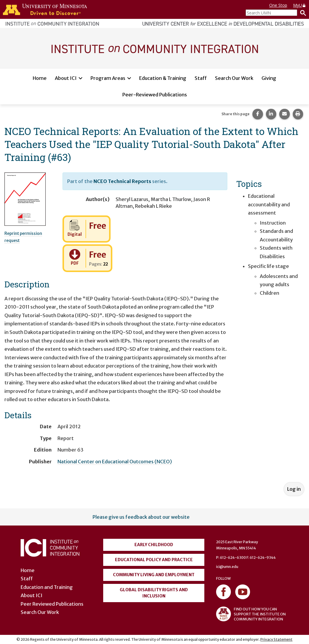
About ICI (66, 78)
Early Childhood (154, 545)
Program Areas (108, 78)
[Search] (302, 13)
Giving (269, 78)
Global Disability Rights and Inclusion (154, 593)
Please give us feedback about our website (141, 517)
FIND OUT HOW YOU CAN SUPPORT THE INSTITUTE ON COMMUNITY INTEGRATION (251, 614)
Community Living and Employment (154, 575)
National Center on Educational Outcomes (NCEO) (115, 462)
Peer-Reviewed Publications (155, 95)
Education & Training (163, 78)
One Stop (278, 5)
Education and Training (47, 587)
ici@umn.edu (227, 567)
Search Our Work (234, 78)
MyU (300, 5)
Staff (201, 78)
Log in (294, 489)
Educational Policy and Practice (154, 560)
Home (40, 78)
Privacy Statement (276, 639)
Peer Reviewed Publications (52, 604)
